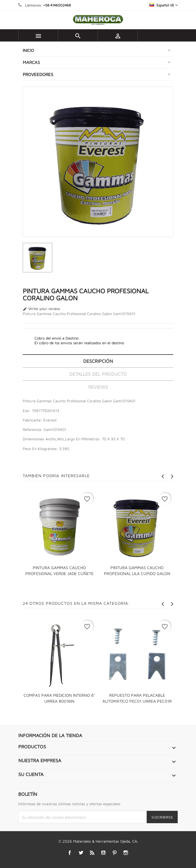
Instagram (126, 853)
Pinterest (115, 853)
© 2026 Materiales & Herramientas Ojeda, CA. (98, 841)
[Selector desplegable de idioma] (164, 5)
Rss (92, 853)
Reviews (98, 387)
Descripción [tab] (98, 361)
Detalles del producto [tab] (98, 374)
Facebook (70, 853)
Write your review (41, 309)
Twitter (81, 853)
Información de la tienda (50, 735)
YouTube (103, 853)
